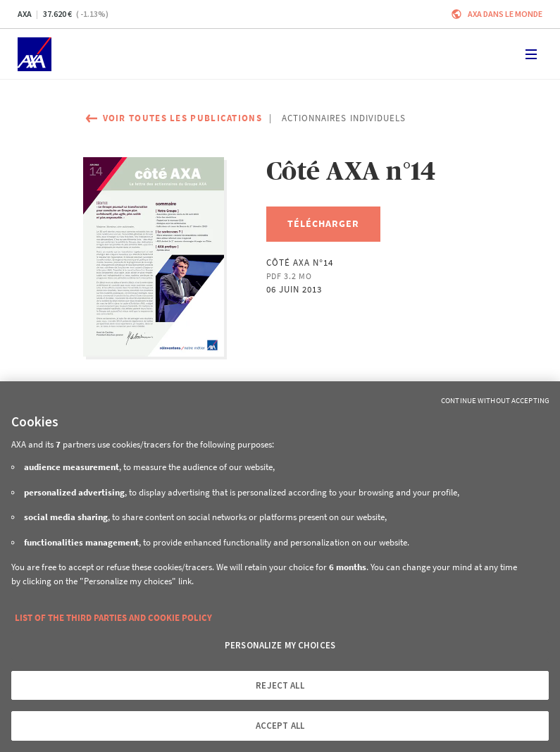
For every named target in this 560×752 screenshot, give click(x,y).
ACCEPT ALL (280, 726)
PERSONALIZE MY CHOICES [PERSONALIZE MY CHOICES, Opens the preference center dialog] (280, 645)
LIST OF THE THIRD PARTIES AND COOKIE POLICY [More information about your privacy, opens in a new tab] (113, 618)
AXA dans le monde (505, 14)
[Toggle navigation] (531, 54)
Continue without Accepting (495, 400)
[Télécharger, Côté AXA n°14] (323, 224)
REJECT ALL (280, 685)
